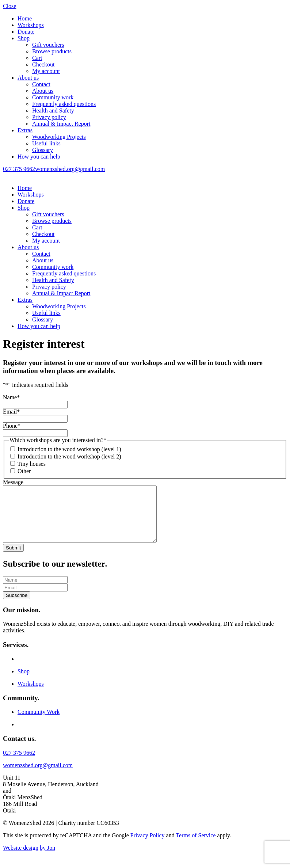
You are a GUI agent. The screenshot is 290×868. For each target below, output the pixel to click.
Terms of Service (196, 846)
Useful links (46, 143)
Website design (21, 859)
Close (9, 6)
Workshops (31, 25)
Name (11, 397)
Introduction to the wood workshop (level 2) (69, 456)
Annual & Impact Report (61, 124)
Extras (25, 130)
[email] (35, 599)
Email (11, 412)
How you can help (39, 157)
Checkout (43, 64)
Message (13, 482)
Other (24, 471)
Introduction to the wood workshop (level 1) (69, 449)
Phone (12, 426)
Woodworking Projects (59, 137)
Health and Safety (53, 111)
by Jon (47, 859)
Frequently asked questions (64, 104)
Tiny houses (32, 464)
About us (28, 78)
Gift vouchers (48, 45)
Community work (53, 97)
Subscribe (17, 606)
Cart (37, 58)
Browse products (52, 51)
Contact (41, 84)
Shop (24, 38)
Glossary (43, 150)
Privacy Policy (148, 846)
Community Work (39, 723)
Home (25, 18)
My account (46, 71)
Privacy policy (49, 117)
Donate (26, 32)
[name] (35, 591)
